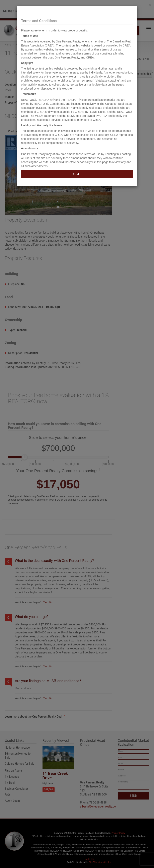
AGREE (77, 174)
